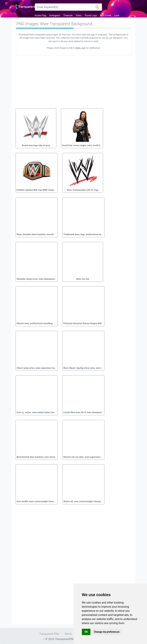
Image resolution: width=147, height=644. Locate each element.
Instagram (55, 15)
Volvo (79, 15)
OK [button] (86, 632)
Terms (68, 634)
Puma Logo (91, 15)
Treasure (68, 15)
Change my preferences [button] (107, 632)
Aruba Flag (40, 15)
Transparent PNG (49, 634)
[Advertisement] (74, 81)
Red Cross (106, 15)
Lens (117, 15)
